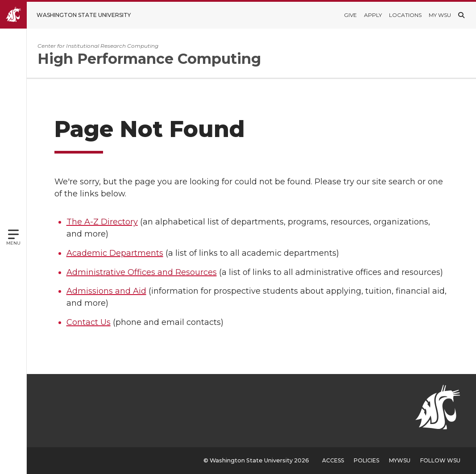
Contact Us (90, 322)
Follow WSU (440, 460)
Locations (405, 15)
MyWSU (400, 460)
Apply (373, 15)
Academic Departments (117, 253)
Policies (366, 460)
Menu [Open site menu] (13, 243)
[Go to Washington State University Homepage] (72, 15)
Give (350, 15)
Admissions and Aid (108, 291)
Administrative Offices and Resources (143, 272)
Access (333, 460)
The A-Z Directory (104, 222)
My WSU (440, 15)
